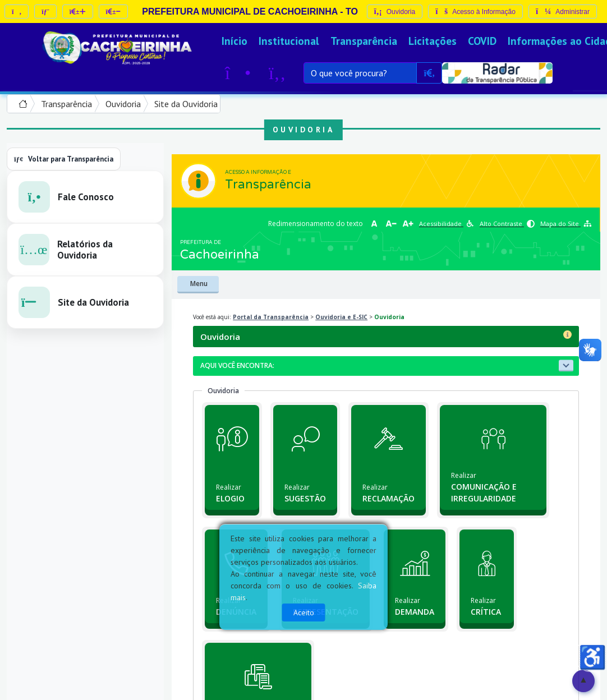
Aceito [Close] (304, 612)
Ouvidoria (123, 104)
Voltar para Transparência (64, 159)
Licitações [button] (433, 41)
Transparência (364, 41)
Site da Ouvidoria (186, 104)
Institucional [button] (289, 41)
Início (234, 41)
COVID (482, 41)
